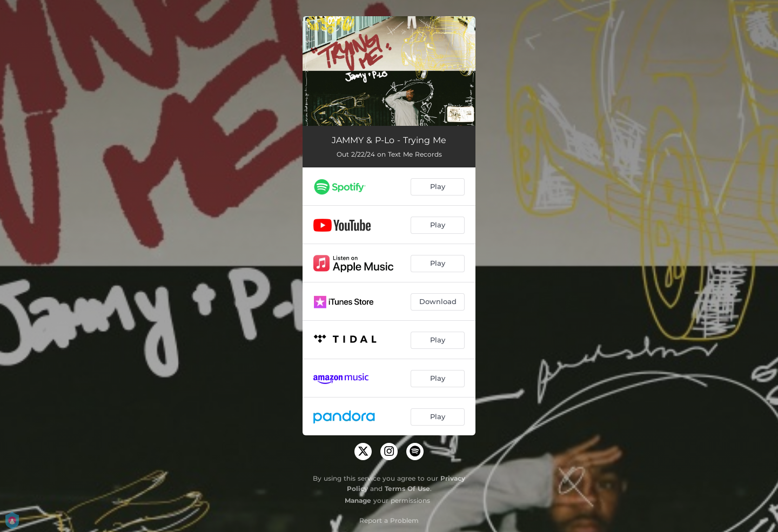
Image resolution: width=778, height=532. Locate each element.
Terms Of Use (407, 489)
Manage (358, 500)
